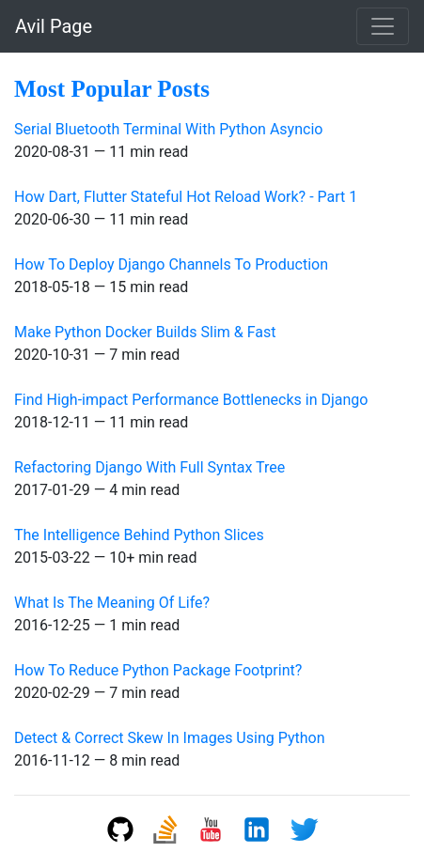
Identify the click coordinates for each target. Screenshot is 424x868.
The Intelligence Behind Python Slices (139, 535)
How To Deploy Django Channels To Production (171, 264)
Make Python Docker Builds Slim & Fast (145, 332)
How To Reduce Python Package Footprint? (158, 670)
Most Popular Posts (112, 89)
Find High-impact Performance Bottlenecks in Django (191, 400)
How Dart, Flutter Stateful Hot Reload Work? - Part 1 (186, 197)
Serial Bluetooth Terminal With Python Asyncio (168, 129)
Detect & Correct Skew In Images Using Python (169, 738)
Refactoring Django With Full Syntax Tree (149, 467)
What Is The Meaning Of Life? (112, 603)
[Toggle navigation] (383, 26)
